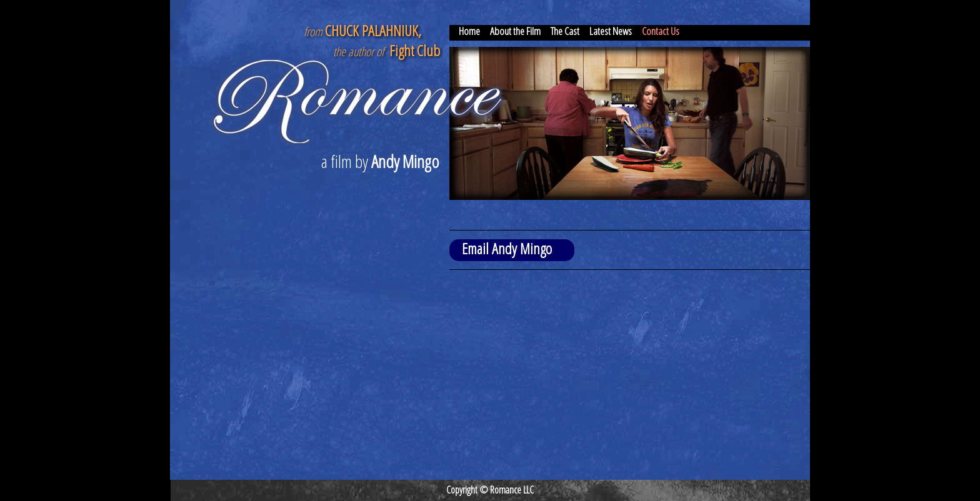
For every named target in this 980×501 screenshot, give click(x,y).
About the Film (515, 32)
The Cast (565, 32)
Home (469, 32)
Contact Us (661, 32)
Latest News (611, 32)
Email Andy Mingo (507, 248)
